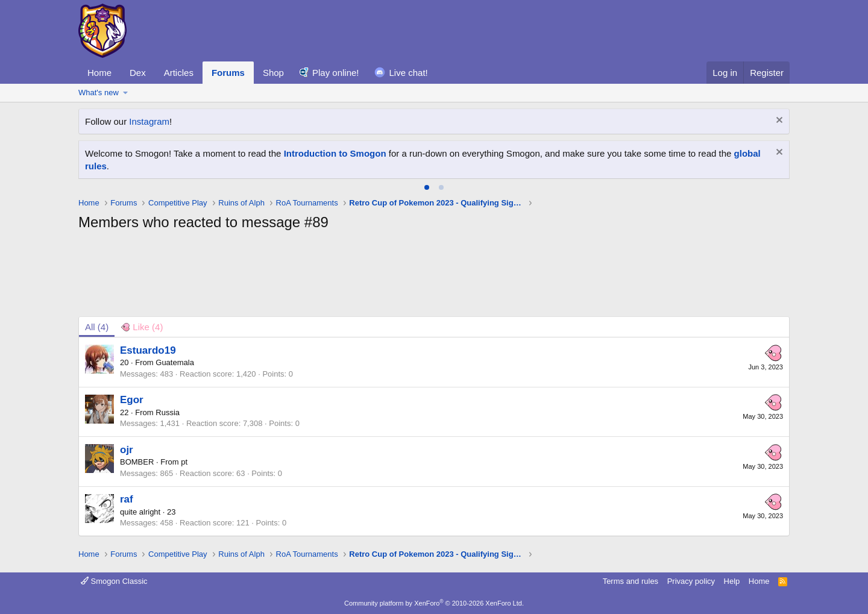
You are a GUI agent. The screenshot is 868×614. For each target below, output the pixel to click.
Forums (228, 73)
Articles (179, 73)
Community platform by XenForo (434, 603)
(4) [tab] (97, 327)
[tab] (427, 187)
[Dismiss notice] (778, 121)
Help (732, 581)
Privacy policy (691, 581)
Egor (132, 400)
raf (127, 499)
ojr (127, 450)
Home (99, 73)
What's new (99, 92)
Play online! (336, 73)
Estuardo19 (148, 350)
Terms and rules (631, 581)
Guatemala (175, 362)
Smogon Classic (114, 581)
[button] (126, 93)
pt (184, 462)
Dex (138, 73)
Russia (168, 412)
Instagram (149, 121)
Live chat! (409, 73)
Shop (273, 73)
